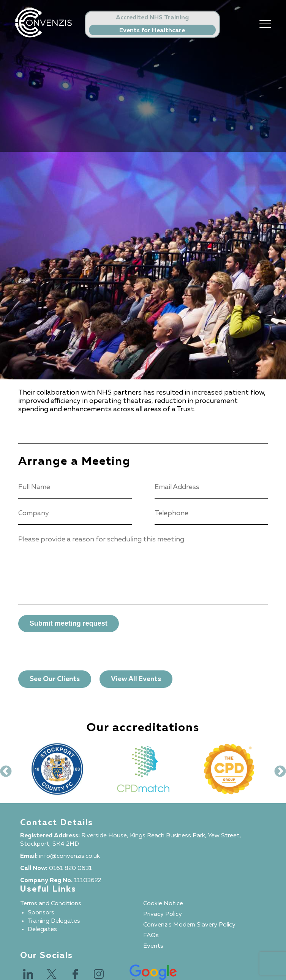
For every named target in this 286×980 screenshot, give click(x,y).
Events (153, 946)
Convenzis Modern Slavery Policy (189, 925)
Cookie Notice (163, 904)
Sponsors (41, 913)
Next (277, 769)
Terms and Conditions (51, 904)
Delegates (42, 930)
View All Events (136, 679)
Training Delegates (54, 921)
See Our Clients (55, 679)
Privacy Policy (163, 914)
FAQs (151, 936)
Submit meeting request (69, 623)
